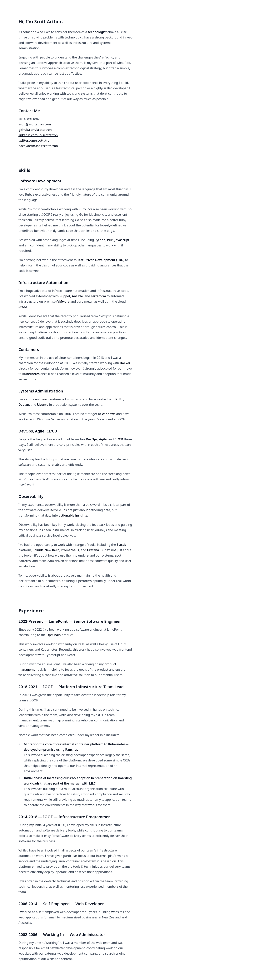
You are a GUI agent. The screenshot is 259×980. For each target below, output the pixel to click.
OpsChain (54, 635)
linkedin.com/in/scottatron (38, 135)
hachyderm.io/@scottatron (38, 146)
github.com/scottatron (35, 130)
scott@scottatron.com (35, 124)
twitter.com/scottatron (35, 140)
